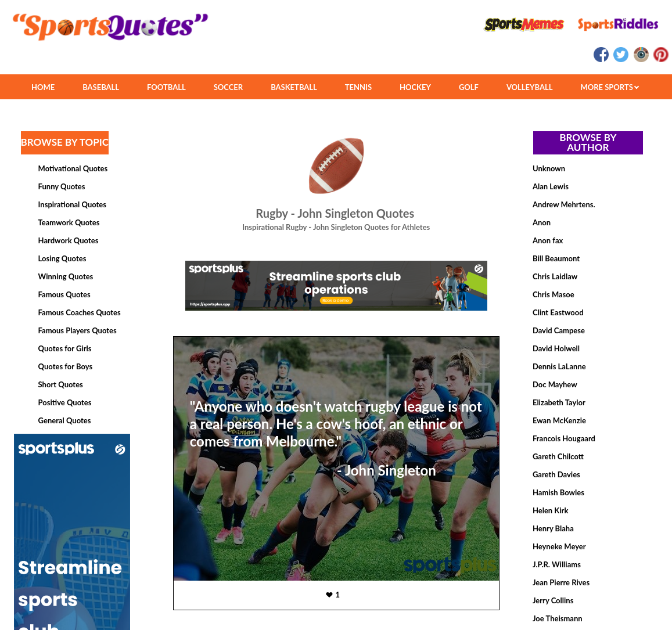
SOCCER (228, 87)
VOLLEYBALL (530, 87)
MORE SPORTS (610, 87)
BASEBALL (101, 87)
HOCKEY (415, 87)
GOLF (469, 87)
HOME (43, 87)
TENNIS (358, 87)
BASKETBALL (294, 87)
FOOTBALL (166, 87)
